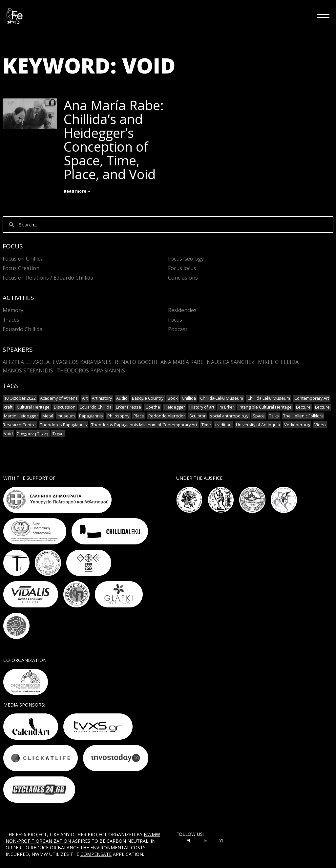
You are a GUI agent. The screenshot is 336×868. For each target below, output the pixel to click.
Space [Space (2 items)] (259, 416)
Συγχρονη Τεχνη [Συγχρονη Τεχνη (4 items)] (33, 434)
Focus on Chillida (23, 259)
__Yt (219, 841)
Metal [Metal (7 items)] (48, 416)
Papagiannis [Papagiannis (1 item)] (91, 416)
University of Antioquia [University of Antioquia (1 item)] (258, 425)
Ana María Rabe (182, 362)
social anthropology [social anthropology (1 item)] (229, 416)
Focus (175, 320)
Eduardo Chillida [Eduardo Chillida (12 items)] (96, 407)
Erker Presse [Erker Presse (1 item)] (128, 407)
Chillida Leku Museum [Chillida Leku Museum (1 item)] (269, 398)
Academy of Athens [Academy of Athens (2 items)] (59, 398)
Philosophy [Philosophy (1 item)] (118, 416)
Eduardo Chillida (22, 329)
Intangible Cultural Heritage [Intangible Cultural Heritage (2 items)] (265, 407)
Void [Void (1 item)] (8, 434)
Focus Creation (21, 268)
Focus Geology (186, 259)
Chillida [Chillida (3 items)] (189, 398)
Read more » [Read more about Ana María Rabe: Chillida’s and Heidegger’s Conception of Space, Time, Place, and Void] (77, 191)
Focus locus (182, 268)
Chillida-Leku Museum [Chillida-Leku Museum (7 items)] (222, 398)
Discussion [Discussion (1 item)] (65, 407)
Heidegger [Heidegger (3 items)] (175, 407)
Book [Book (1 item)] (173, 398)
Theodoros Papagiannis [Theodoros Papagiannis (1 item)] (63, 425)
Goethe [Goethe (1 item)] (153, 407)
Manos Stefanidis (28, 370)
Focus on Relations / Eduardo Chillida (48, 278)
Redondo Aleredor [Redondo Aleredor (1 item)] (167, 416)
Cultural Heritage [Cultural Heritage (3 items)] (33, 407)
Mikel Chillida (278, 362)
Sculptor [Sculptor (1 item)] (198, 416)
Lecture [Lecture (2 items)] (322, 407)
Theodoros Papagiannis (91, 370)
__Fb (187, 841)
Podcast (178, 329)
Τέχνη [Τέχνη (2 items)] (58, 434)
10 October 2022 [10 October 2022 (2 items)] (20, 398)
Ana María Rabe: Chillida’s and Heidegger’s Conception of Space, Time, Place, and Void (114, 140)
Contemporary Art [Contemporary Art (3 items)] (312, 398)
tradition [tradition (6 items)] (223, 425)
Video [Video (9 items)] (320, 425)
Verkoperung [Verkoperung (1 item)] (297, 425)
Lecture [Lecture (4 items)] (303, 407)
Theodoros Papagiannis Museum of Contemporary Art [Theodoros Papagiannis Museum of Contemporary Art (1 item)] (144, 425)
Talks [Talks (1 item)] (274, 416)
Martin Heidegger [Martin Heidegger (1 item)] (21, 416)
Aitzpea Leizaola (26, 362)
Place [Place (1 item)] (139, 416)
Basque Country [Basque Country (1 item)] (148, 398)
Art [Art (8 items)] (85, 398)
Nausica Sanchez (231, 362)
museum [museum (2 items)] (66, 416)
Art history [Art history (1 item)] (102, 398)
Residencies (182, 310)
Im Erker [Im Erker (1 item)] (226, 407)
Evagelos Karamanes (82, 362)
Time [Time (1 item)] (206, 425)
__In (203, 841)
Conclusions (183, 278)
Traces (11, 320)
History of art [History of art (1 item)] (202, 407)
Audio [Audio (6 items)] (122, 398)
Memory (13, 310)
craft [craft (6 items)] (8, 407)
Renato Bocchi (136, 362)
